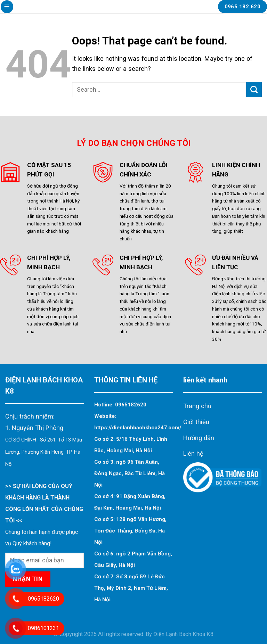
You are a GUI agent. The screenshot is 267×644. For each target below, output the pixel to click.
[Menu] (7, 7)
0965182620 (131, 405)
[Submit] (254, 90)
